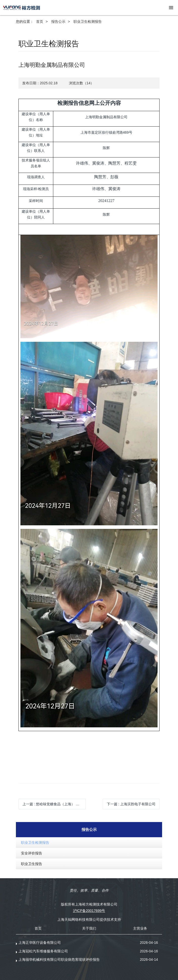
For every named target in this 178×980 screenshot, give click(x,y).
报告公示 (58, 22)
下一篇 (131, 804)
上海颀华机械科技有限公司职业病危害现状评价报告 (59, 959)
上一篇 (54, 804)
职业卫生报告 (32, 864)
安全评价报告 (32, 853)
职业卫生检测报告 (88, 22)
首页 (40, 22)
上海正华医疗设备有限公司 (40, 943)
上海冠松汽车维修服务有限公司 (43, 951)
